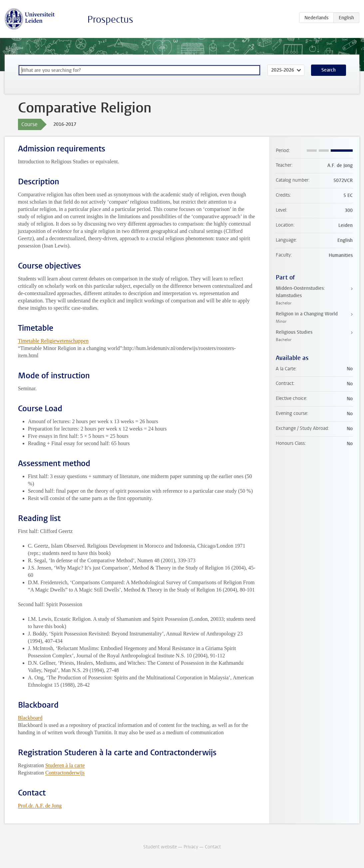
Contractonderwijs (65, 773)
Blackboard (30, 718)
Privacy (191, 847)
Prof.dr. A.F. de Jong (40, 806)
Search (329, 70)
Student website (160, 847)
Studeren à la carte (65, 765)
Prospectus (110, 19)
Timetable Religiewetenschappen (53, 341)
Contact (213, 847)
